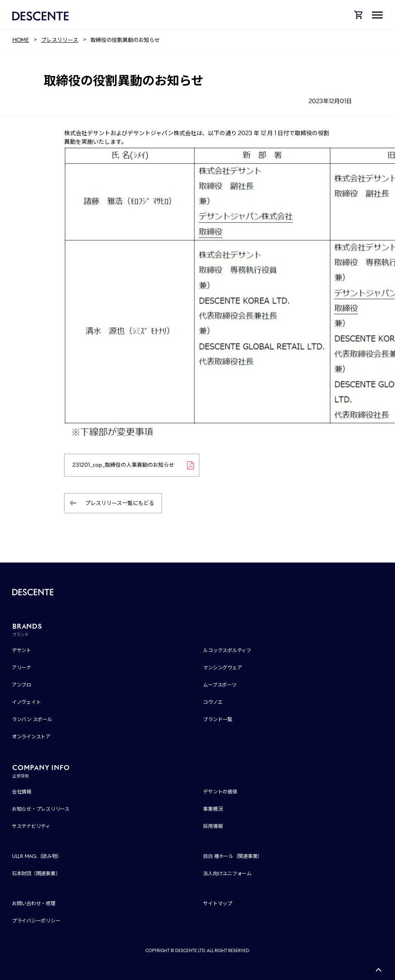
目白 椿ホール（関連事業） (233, 857)
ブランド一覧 (218, 720)
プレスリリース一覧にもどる (120, 503)
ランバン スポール (32, 720)
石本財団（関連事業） (36, 874)
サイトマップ (218, 903)
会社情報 (22, 792)
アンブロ (22, 685)
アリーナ (22, 668)
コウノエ (213, 702)
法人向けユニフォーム (227, 874)
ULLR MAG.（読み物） (37, 857)
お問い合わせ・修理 (34, 903)
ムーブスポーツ (220, 685)
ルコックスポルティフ (227, 651)
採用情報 (213, 827)
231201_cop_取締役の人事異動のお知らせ (124, 465)
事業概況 (213, 809)
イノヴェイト (27, 702)
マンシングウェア (222, 668)
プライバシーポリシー (36, 921)
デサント (22, 651)
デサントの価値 (220, 792)
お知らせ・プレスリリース (41, 809)
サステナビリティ (31, 827)
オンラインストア (31, 737)
